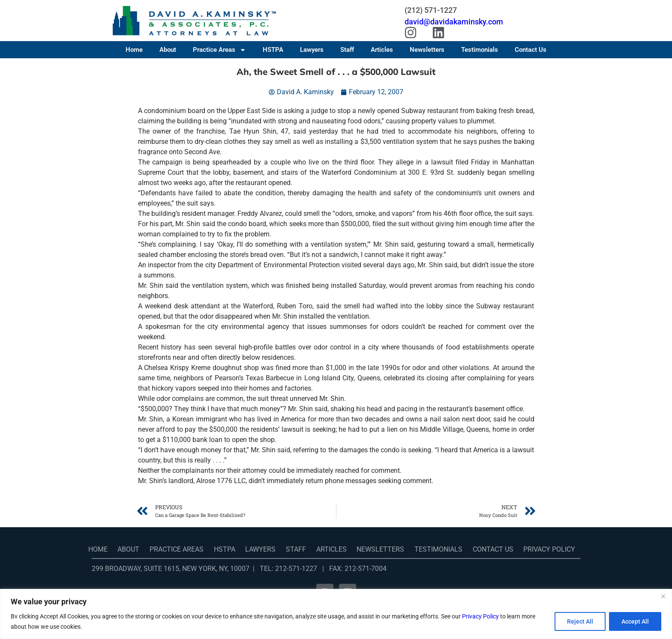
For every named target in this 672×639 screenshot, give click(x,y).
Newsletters (427, 50)
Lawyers (312, 50)
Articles (382, 50)
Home (134, 50)
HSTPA (273, 50)
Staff (347, 50)
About (168, 50)
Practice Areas (219, 50)
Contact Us (531, 50)
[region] (336, 614)
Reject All (580, 621)
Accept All (635, 621)
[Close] (663, 596)
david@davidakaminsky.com (454, 22)
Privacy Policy (480, 616)
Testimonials (480, 50)
